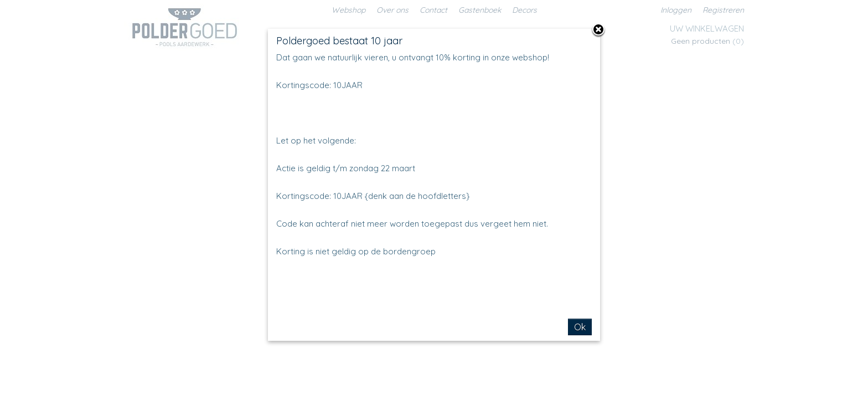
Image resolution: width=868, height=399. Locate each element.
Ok (580, 327)
